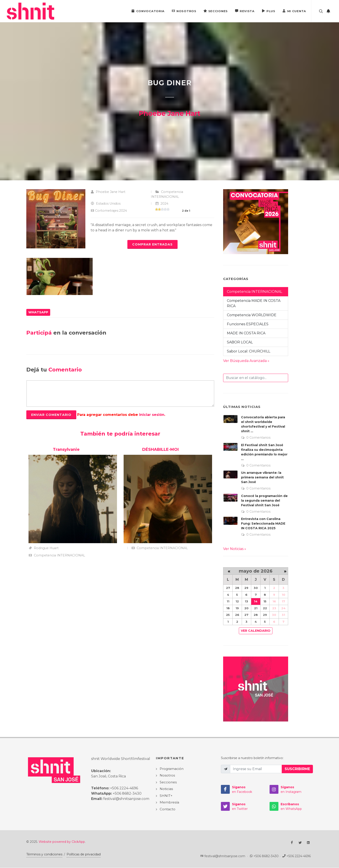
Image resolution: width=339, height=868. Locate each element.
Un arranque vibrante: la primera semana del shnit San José (262, 477)
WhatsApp (38, 312)
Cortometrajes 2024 (111, 211)
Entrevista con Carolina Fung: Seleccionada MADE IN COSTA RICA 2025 (263, 523)
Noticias (166, 789)
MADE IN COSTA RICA (246, 333)
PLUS (268, 11)
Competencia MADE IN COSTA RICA (254, 303)
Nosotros (184, 11)
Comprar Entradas (152, 244)
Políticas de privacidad (84, 854)
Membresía (169, 802)
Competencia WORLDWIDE (252, 315)
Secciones (216, 11)
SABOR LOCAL (240, 342)
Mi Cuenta (294, 11)
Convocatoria (148, 11)
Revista (245, 11)
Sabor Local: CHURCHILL (249, 351)
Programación (172, 769)
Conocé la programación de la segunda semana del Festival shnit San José (264, 501)
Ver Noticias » (235, 549)
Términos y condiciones (44, 854)
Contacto (168, 809)
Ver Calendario (256, 631)
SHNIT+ (166, 796)
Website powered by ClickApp (62, 842)
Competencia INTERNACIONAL (255, 292)
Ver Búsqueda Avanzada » (246, 361)
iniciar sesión (152, 415)
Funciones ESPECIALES (248, 324)
